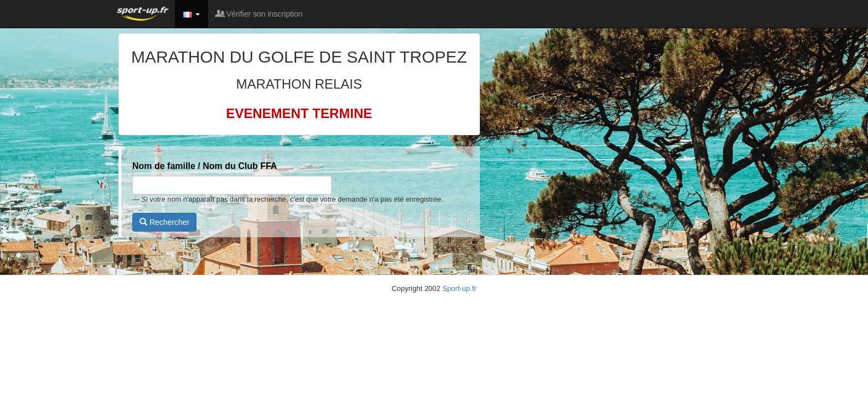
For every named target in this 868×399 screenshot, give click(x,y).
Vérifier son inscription (260, 14)
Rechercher (164, 222)
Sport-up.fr (459, 288)
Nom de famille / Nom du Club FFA (205, 166)
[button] (192, 14)
